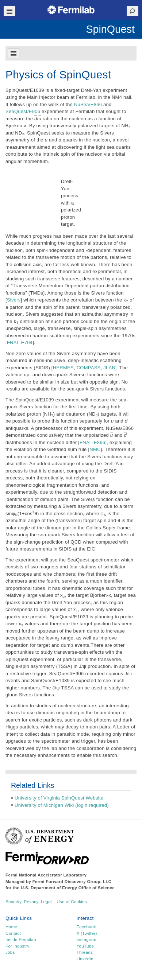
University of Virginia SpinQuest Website (59, 798)
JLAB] (110, 368)
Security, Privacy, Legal (29, 901)
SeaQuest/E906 (23, 111)
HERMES (63, 368)
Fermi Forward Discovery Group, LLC (72, 881)
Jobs (10, 952)
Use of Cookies (72, 901)
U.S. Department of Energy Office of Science (68, 888)
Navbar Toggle (9, 11)
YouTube (85, 946)
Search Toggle (133, 11)
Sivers (14, 300)
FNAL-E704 (20, 343)
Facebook (86, 927)
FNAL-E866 (92, 442)
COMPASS (89, 368)
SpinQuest (110, 29)
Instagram (87, 939)
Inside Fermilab (21, 939)
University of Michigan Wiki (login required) (62, 805)
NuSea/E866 (88, 104)
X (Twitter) (87, 933)
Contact (13, 933)
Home (11, 927)
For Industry (17, 946)
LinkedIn (85, 959)
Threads (85, 952)
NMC (95, 449)
